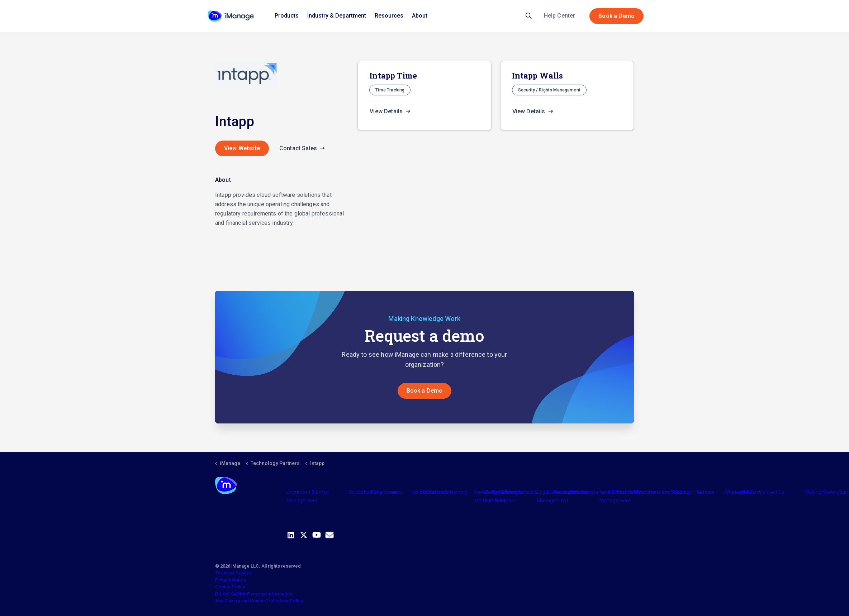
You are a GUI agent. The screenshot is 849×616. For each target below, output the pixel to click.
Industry (509, 492)
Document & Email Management (308, 496)
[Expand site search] (529, 16)
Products (287, 16)
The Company (587, 492)
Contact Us (772, 492)
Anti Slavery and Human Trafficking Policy (259, 601)
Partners (439, 492)
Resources (389, 16)
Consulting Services (380, 492)
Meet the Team (652, 492)
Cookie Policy (230, 587)
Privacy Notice (231, 580)
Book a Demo (616, 16)
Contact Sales (304, 148)
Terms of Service (234, 573)
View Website (242, 148)
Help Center (560, 16)
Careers (706, 492)
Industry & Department (337, 16)
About (420, 16)
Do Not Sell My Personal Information (254, 594)
